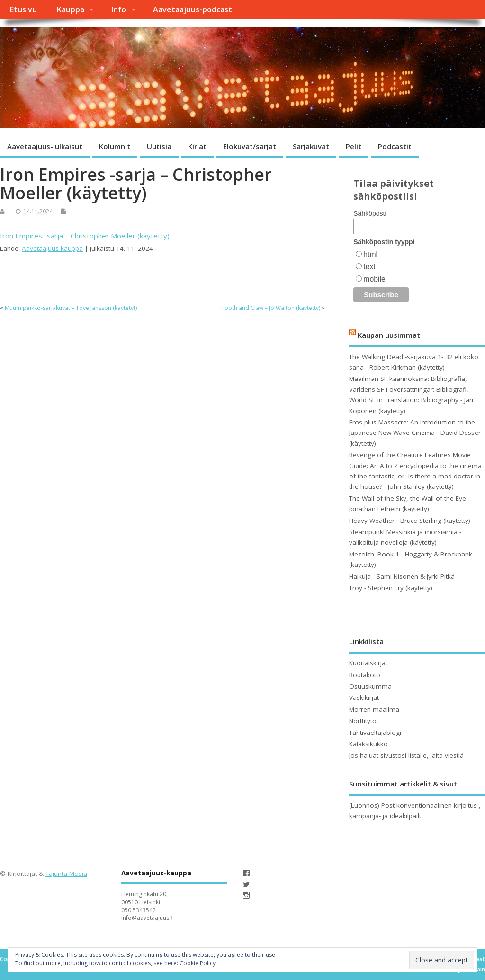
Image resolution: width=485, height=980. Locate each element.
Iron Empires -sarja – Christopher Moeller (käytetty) (85, 236)
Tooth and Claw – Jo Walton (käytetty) (271, 308)
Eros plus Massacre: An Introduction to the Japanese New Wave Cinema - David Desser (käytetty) (415, 433)
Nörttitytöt (364, 721)
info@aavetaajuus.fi (148, 918)
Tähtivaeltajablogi (375, 733)
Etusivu (23, 9)
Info (118, 9)
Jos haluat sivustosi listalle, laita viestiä (406, 755)
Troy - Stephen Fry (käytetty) (391, 588)
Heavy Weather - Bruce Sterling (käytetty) (410, 521)
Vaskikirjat (364, 697)
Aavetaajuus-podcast (193, 9)
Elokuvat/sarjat (250, 146)
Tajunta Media (66, 874)
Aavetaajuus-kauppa (52, 248)
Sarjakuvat (311, 146)
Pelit (354, 146)
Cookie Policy (198, 963)
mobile (374, 279)
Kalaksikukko (368, 744)
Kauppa (70, 9)
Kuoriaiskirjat (368, 663)
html (370, 254)
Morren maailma (374, 709)
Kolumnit (115, 146)
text (369, 267)
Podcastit (395, 146)
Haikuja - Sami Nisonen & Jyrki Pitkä (402, 576)
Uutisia (159, 146)
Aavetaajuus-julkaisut (45, 146)
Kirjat (197, 146)
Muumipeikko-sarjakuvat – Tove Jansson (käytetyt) (71, 308)
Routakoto (365, 675)
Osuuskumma (370, 686)
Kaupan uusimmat (389, 335)
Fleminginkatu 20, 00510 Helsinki (144, 898)
